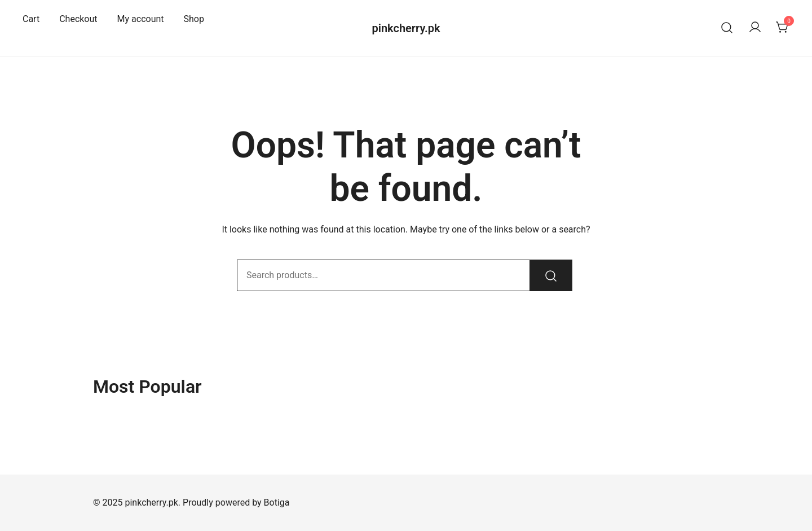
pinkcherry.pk (406, 28)
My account (141, 19)
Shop (194, 19)
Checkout (78, 19)
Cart (31, 19)
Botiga (277, 503)
